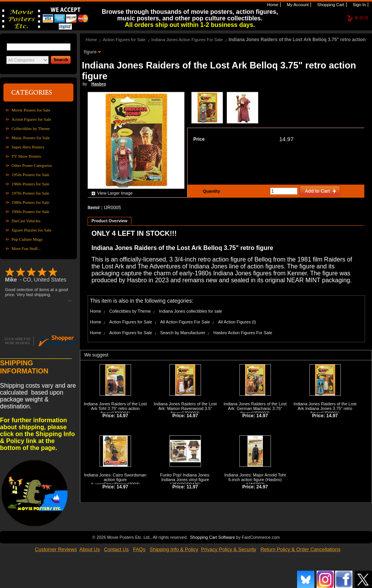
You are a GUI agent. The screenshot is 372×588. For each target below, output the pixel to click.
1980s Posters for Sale (30, 202)
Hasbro (99, 84)
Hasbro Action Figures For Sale (243, 333)
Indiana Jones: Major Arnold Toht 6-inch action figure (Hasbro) (255, 477)
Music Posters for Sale (31, 138)
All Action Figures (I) (237, 322)
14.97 (286, 139)
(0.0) (362, 18)
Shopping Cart (330, 5)
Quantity (211, 191)
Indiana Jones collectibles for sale (190, 311)
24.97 (262, 487)
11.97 (192, 487)
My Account (297, 5)
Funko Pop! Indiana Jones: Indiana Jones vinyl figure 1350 (185, 480)
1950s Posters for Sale (30, 175)
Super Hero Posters (28, 147)
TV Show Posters (26, 156)
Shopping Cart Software (212, 536)
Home (272, 5)
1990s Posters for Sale (30, 212)
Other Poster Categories (32, 165)
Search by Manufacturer (183, 333)
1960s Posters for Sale (30, 184)
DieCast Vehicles (26, 221)
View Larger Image (115, 193)
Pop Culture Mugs (27, 239)
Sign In (359, 5)
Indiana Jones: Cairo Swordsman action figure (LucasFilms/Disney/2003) (115, 480)
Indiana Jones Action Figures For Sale (187, 40)
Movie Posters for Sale (31, 110)
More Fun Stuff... (26, 248)
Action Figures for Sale (31, 119)
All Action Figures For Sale (185, 322)
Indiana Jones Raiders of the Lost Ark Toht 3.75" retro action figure (115, 408)
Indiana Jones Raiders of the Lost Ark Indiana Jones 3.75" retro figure (325, 408)
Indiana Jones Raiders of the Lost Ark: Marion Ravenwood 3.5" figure (185, 408)
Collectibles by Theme (31, 128)
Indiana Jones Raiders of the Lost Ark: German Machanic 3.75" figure (255, 408)
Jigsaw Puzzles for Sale (32, 230)
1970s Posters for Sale (30, 193)
